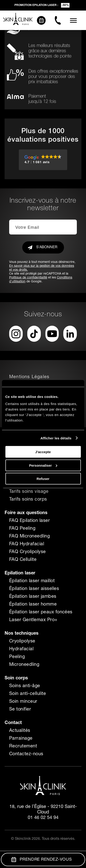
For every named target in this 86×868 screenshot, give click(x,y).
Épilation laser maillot (32, 581)
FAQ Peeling (22, 529)
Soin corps (16, 678)
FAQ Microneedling (29, 537)
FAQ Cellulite (23, 560)
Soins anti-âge (25, 686)
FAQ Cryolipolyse (28, 552)
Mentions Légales (29, 377)
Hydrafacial (21, 649)
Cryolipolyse (22, 642)
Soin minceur (23, 702)
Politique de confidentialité (28, 278)
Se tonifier (20, 710)
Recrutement (23, 747)
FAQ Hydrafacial (27, 544)
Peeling (17, 657)
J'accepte (43, 452)
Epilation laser (20, 573)
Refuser (43, 479)
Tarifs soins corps (28, 500)
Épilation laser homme (33, 605)
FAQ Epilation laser (29, 521)
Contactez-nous (26, 754)
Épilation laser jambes (33, 597)
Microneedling (24, 665)
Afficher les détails (56, 438)
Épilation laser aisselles (34, 589)
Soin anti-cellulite (28, 694)
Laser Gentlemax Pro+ (33, 620)
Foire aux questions (26, 513)
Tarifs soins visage (29, 492)
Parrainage (21, 739)
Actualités (20, 731)
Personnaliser (43, 465)
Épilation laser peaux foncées (41, 612)
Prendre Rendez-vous (42, 860)
